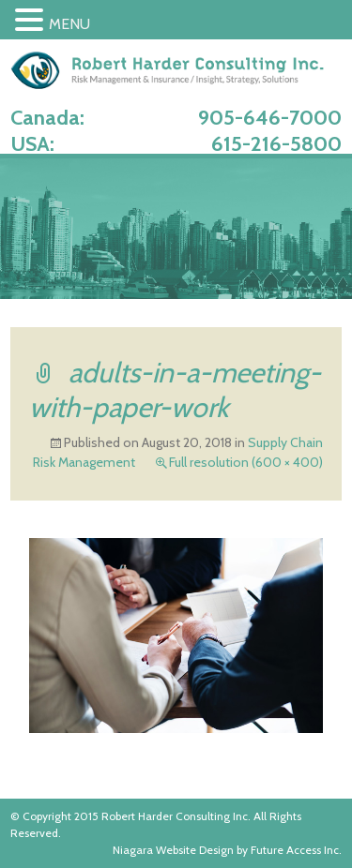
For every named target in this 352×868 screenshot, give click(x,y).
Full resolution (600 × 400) (246, 462)
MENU (69, 24)
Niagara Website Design (173, 850)
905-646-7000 (270, 118)
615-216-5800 (276, 144)
